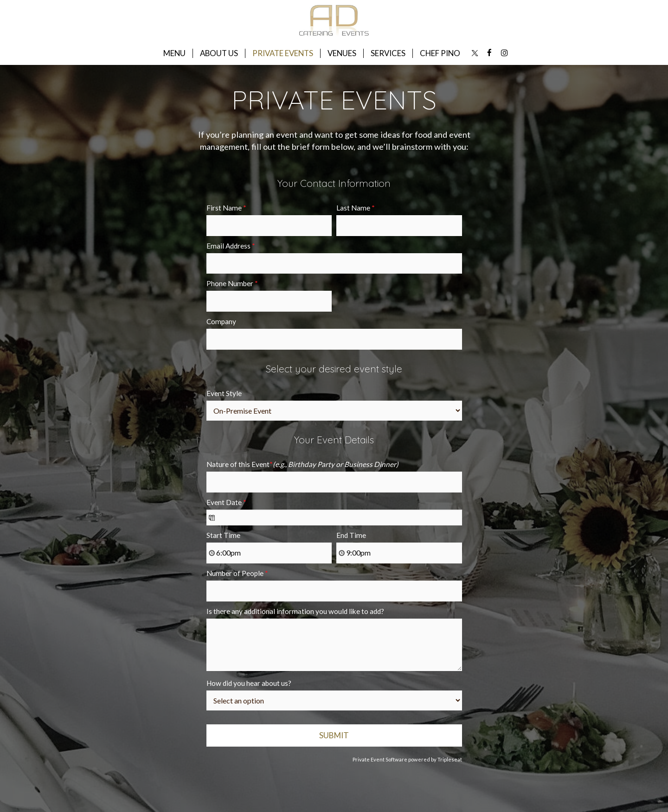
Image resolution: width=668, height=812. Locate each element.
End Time (351, 535)
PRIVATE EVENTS (283, 53)
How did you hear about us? (249, 683)
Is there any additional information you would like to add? (295, 611)
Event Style (224, 393)
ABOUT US (219, 53)
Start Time (223, 535)
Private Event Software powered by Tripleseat (407, 759)
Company (221, 321)
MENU (174, 53)
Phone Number (232, 283)
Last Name (356, 208)
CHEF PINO (440, 53)
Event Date (226, 502)
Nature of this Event (302, 464)
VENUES (342, 53)
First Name (226, 208)
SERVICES (388, 53)
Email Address (231, 246)
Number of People (237, 573)
